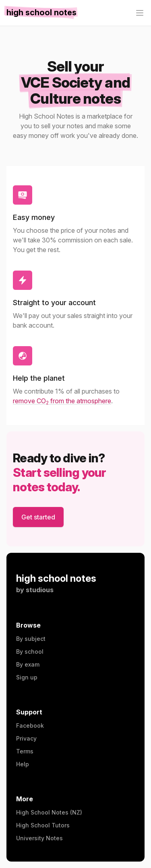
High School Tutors (43, 825)
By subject (31, 639)
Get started (38, 517)
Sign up (27, 677)
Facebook (30, 725)
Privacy (26, 738)
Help (23, 764)
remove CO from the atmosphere (62, 401)
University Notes (39, 838)
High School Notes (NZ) (49, 812)
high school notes (56, 578)
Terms (25, 751)
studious (40, 590)
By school (30, 652)
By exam (28, 664)
